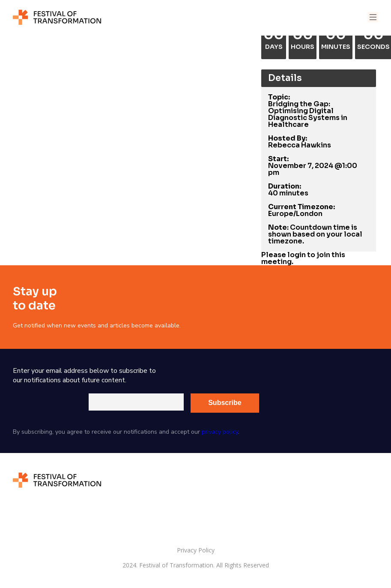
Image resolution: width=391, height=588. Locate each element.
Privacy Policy (196, 550)
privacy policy (220, 432)
